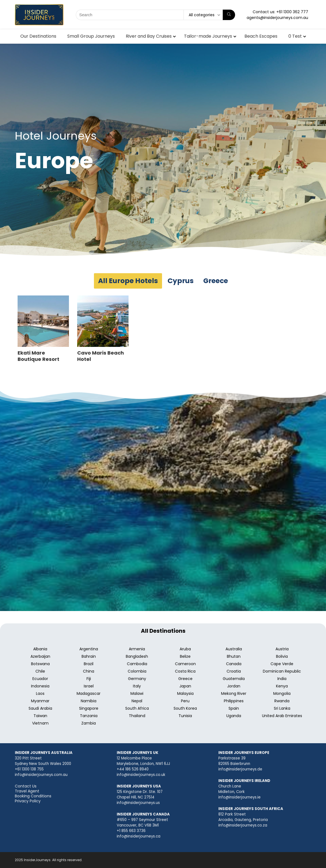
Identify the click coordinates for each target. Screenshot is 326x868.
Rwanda (282, 701)
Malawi (137, 693)
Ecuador (40, 679)
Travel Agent (27, 791)
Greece (185, 679)
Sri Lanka (282, 708)
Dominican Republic (282, 671)
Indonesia (40, 686)
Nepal (137, 701)
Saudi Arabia (40, 708)
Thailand (137, 716)
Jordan (234, 686)
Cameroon (185, 664)
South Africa (137, 708)
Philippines (234, 701)
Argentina (89, 649)
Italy (137, 686)
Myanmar (40, 701)
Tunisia (185, 716)
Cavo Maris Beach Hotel (101, 356)
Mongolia (282, 693)
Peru (185, 701)
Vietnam (40, 723)
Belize (185, 656)
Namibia (89, 701)
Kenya (282, 686)
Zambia (89, 723)
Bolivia (282, 656)
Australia (234, 649)
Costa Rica (185, 671)
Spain (234, 708)
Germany (137, 679)
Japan (185, 686)
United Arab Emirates (282, 716)
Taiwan (40, 716)
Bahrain (89, 656)
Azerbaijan (40, 656)
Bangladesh (137, 656)
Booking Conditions (33, 796)
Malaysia (185, 693)
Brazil (89, 664)
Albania (40, 649)
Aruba (185, 649)
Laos (40, 693)
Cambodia (137, 664)
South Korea (185, 708)
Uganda (234, 716)
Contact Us (26, 786)
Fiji (89, 679)
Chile (40, 671)
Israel (89, 686)
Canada (234, 664)
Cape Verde (282, 664)
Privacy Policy (28, 801)
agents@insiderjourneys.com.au (277, 18)
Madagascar (89, 693)
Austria (282, 649)
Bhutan (234, 656)
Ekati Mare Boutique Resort (38, 356)
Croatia (234, 671)
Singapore (89, 708)
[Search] (229, 15)
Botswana (40, 664)
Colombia (137, 671)
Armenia (137, 649)
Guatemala (234, 679)
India (282, 679)
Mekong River (234, 693)
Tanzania (89, 716)
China (89, 671)
